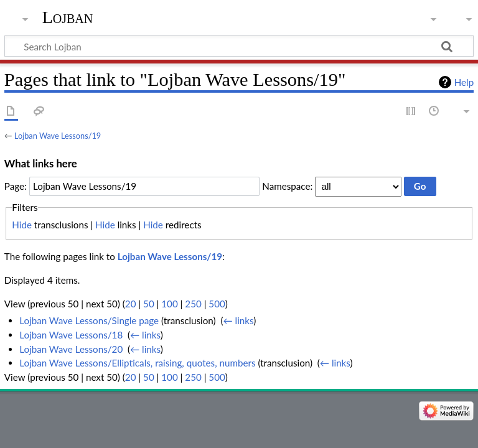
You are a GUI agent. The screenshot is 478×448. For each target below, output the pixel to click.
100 (169, 304)
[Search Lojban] (239, 46)
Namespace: (287, 186)
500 (217, 304)
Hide (22, 225)
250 (193, 304)
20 (131, 304)
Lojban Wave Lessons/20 (71, 349)
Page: (16, 186)
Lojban (68, 17)
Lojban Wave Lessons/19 (58, 136)
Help (464, 82)
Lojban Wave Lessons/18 (71, 335)
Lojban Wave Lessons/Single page (89, 320)
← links (238, 320)
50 (149, 304)
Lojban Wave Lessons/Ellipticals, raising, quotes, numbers (137, 363)
